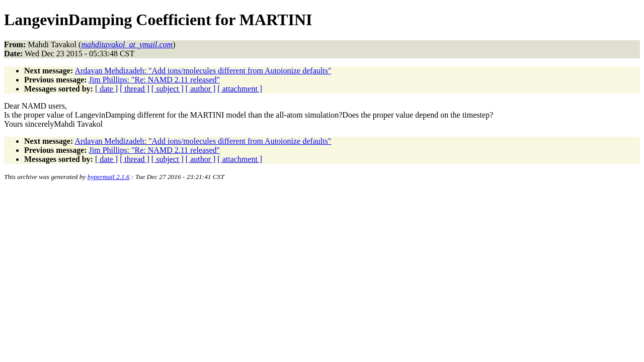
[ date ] (106, 89)
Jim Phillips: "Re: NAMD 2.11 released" (154, 80)
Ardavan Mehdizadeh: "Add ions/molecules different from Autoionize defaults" (203, 71)
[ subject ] (168, 89)
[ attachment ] (240, 89)
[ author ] (201, 89)
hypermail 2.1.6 (109, 177)
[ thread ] (135, 89)
